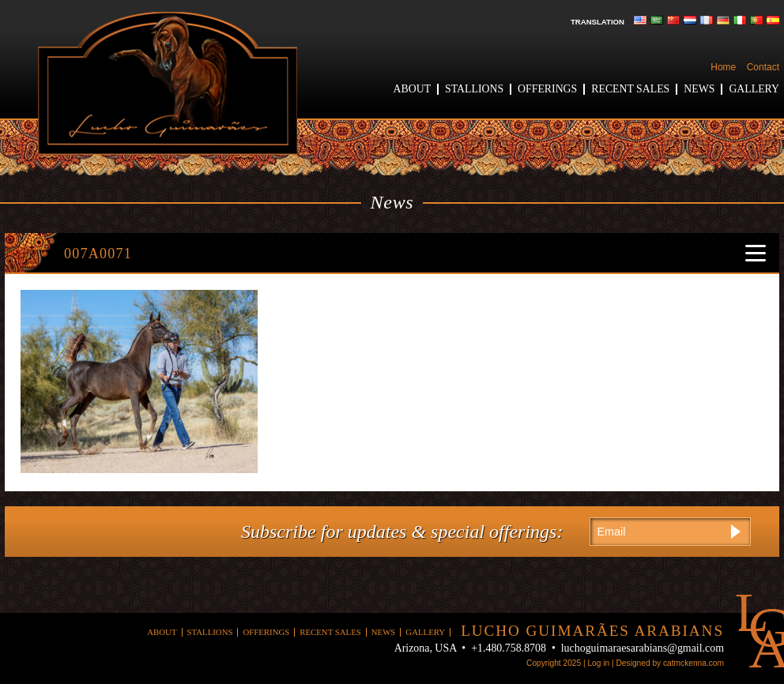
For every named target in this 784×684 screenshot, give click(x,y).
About (413, 89)
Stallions (474, 89)
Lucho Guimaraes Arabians (168, 83)
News (699, 89)
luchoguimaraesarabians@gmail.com (643, 648)
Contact (763, 67)
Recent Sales (630, 89)
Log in (598, 663)
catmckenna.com (694, 663)
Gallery (754, 89)
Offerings (547, 89)
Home (723, 67)
